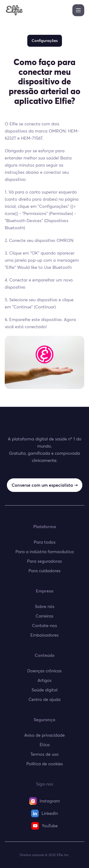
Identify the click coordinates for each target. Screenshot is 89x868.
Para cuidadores (44, 571)
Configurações (45, 41)
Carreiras (44, 616)
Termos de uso (44, 754)
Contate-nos (44, 625)
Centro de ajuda (44, 699)
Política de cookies (45, 764)
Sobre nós (45, 606)
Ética (45, 745)
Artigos (44, 680)
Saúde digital (44, 690)
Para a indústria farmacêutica (45, 552)
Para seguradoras (44, 561)
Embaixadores (44, 635)
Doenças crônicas (44, 671)
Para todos (45, 542)
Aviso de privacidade (44, 735)
